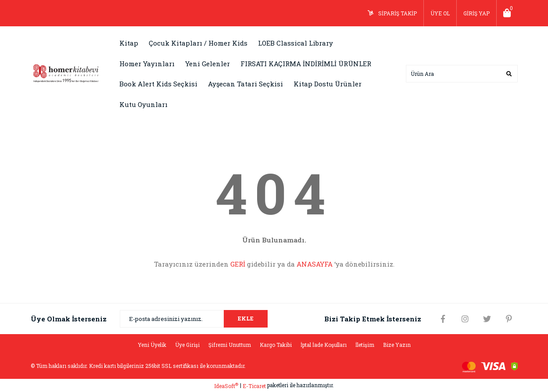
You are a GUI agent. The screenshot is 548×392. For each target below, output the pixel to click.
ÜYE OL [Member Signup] (440, 13)
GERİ (238, 264)
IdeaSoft (226, 386)
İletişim (365, 345)
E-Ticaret (254, 386)
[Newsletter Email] (194, 319)
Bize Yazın (397, 345)
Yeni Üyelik (152, 345)
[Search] (462, 74)
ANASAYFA (315, 264)
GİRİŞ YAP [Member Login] (476, 13)
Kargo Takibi (276, 345)
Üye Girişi (187, 345)
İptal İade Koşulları (324, 345)
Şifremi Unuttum (230, 345)
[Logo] (66, 73)
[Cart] (507, 13)
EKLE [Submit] (246, 318)
